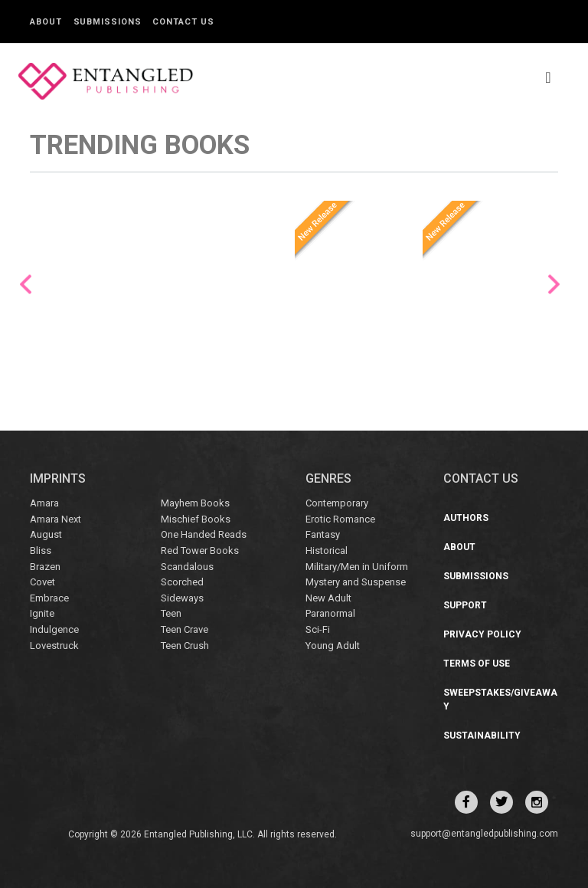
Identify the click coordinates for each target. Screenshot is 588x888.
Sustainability (482, 736)
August (46, 534)
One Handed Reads (204, 534)
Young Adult (333, 645)
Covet (42, 582)
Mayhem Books (195, 503)
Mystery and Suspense (356, 582)
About (46, 22)
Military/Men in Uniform (357, 567)
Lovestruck (54, 645)
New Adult (328, 598)
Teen (171, 613)
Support (465, 605)
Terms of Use (477, 664)
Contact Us (183, 22)
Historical (327, 550)
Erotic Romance (340, 519)
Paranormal (330, 613)
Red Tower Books (200, 550)
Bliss (41, 550)
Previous (26, 285)
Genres (328, 478)
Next (554, 285)
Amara (44, 503)
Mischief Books (196, 519)
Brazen (45, 567)
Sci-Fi (318, 629)
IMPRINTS (58, 478)
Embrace (49, 598)
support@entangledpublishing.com (484, 834)
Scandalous (187, 567)
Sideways (182, 598)
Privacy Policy (482, 634)
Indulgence (54, 629)
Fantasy (323, 534)
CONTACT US (481, 478)
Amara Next (56, 519)
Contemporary (337, 503)
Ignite (42, 613)
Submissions (108, 22)
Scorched (182, 582)
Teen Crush (185, 645)
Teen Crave (185, 629)
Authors (466, 518)
